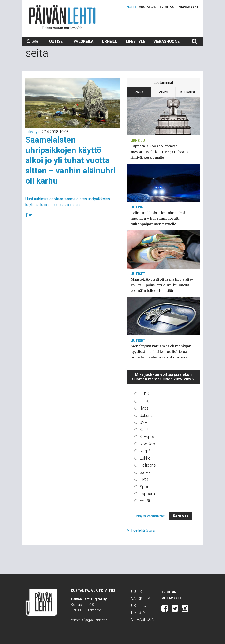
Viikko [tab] (163, 92)
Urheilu (110, 41)
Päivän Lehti (62, 17)
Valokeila (84, 41)
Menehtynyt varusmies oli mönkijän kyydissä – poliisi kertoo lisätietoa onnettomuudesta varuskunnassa (161, 352)
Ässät (145, 501)
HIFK (144, 394)
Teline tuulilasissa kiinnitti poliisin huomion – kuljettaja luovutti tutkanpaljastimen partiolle (159, 218)
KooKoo (147, 444)
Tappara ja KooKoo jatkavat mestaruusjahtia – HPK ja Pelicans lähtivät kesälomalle (159, 152)
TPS (144, 479)
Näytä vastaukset (151, 516)
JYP (144, 422)
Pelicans (148, 465)
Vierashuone (166, 41)
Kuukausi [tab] (188, 92)
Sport (145, 487)
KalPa (145, 430)
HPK (144, 401)
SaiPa (145, 472)
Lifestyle (135, 41)
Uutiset (57, 41)
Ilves (144, 408)
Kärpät (146, 451)
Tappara (147, 494)
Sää (32, 41)
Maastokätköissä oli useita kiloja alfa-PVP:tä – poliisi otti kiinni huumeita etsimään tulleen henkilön (162, 285)
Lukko (145, 458)
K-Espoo (147, 437)
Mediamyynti (189, 7)
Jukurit (146, 415)
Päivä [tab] (139, 92)
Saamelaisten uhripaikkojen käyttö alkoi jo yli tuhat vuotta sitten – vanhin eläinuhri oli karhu (71, 160)
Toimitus (167, 7)
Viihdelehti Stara (141, 530)
